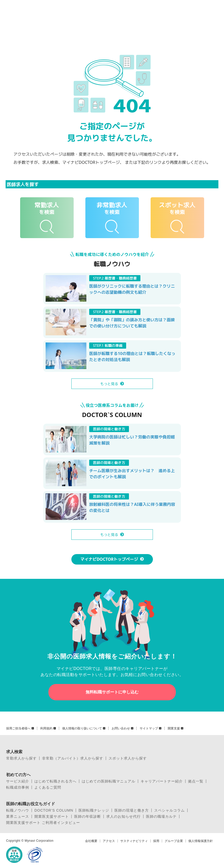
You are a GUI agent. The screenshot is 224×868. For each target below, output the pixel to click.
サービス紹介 (18, 781)
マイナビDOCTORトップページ (109, 559)
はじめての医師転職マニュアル (109, 781)
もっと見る (109, 384)
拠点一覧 (196, 781)
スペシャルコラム (169, 810)
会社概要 (91, 841)
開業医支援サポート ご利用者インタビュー (43, 823)
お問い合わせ (121, 728)
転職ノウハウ (18, 810)
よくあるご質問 (48, 787)
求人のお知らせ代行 (123, 816)
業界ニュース (18, 816)
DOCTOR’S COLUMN (54, 810)
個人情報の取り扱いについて (82, 728)
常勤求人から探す (21, 758)
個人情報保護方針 (201, 841)
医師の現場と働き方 (132, 810)
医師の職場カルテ (161, 816)
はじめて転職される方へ (55, 781)
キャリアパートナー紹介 (162, 781)
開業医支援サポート (52, 816)
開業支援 (174, 728)
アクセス (109, 841)
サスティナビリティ (134, 841)
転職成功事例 (18, 787)
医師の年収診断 (88, 816)
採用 (156, 841)
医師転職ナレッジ (94, 810)
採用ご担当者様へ (18, 728)
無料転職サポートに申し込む (112, 692)
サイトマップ (149, 728)
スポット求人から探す (128, 758)
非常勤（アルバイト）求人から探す (73, 758)
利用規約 (46, 728)
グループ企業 (174, 841)
